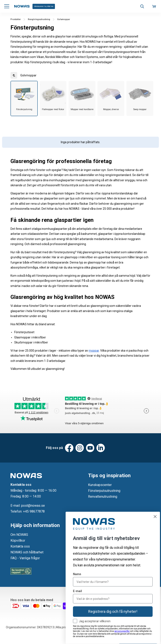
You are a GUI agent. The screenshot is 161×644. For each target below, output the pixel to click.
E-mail (77, 591)
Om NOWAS (19, 535)
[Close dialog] (155, 517)
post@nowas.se (33, 506)
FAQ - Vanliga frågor (25, 558)
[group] (24, 98)
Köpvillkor (18, 541)
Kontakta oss (20, 546)
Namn (77, 574)
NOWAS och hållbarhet (27, 552)
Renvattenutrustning (103, 497)
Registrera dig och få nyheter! (113, 611)
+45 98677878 (34, 511)
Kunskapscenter (100, 485)
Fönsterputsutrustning (104, 491)
